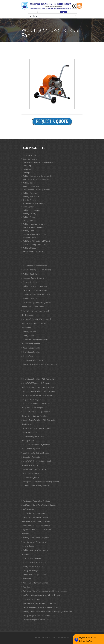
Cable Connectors (29, 159)
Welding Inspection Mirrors (33, 224)
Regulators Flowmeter (31, 457)
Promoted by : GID (63, 637)
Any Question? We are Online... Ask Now (88, 639)
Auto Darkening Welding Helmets (36, 179)
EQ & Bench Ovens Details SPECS (36, 294)
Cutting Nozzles (28, 335)
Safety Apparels (29, 220)
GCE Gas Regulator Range (33, 360)
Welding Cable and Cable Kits (34, 286)
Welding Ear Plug (29, 214)
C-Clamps (26, 173)
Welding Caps (28, 231)
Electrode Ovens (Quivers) (33, 278)
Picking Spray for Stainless (33, 566)
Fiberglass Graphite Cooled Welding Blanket (40, 482)
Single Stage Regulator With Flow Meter (38, 379)
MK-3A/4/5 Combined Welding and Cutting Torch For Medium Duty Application (36, 323)
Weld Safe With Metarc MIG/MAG (36, 241)
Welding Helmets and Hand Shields (37, 176)
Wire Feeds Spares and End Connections (39, 603)
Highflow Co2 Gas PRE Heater (34, 469)
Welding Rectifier (29, 331)
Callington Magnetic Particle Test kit (36, 620)
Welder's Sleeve (29, 248)
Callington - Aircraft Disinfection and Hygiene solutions (44, 591)
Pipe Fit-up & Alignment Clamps (35, 244)
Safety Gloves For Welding (33, 251)
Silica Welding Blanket (31, 477)
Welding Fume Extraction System (35, 538)
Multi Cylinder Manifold (32, 473)
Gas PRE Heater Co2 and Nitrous (35, 453)
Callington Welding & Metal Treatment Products (41, 607)
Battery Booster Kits (30, 186)
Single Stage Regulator (31, 352)
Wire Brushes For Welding (33, 227)
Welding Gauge (28, 217)
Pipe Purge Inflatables (31, 558)
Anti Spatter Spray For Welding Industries (39, 505)
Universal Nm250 (29, 299)
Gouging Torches (29, 282)
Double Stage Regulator (32, 348)
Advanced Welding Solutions (34, 575)
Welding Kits (27, 183)
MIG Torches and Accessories (34, 266)
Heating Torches (29, 356)
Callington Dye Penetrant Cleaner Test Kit (39, 616)
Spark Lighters (28, 207)
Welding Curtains (29, 193)
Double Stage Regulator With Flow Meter (39, 391)
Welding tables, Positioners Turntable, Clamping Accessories (47, 611)
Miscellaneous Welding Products (35, 203)
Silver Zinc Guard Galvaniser (34, 562)
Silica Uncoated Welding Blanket (35, 486)
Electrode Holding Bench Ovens (35, 290)
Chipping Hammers (30, 169)
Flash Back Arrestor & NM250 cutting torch (39, 364)
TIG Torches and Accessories (34, 513)
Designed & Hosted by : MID (45, 637)
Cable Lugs (27, 166)
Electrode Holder (29, 155)
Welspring (26, 579)
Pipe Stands (27, 587)
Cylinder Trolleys (29, 200)
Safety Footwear (29, 509)
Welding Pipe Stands (31, 197)
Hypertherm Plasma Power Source (36, 526)
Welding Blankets (29, 274)
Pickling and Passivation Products (36, 501)
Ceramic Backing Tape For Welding (36, 270)
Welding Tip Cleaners (31, 210)
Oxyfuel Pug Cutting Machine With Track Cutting (41, 595)
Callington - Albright (30, 570)
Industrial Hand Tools (31, 599)
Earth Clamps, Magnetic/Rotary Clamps (38, 162)
